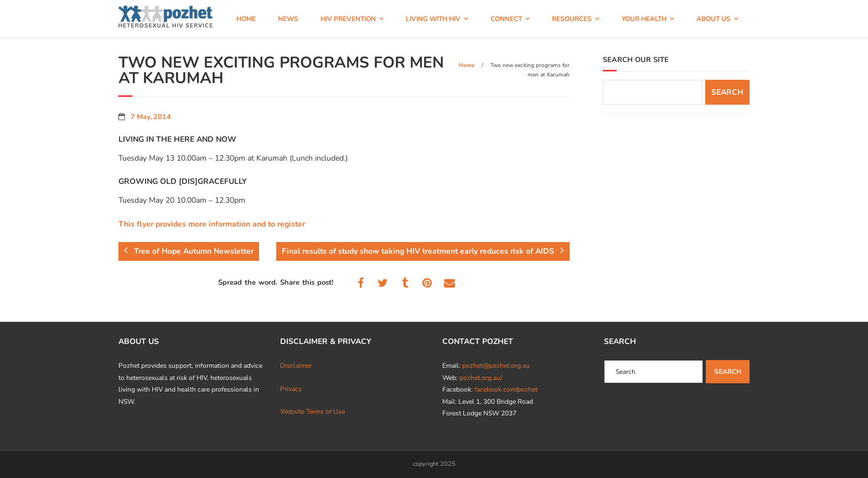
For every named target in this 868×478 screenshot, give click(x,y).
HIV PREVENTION (348, 19)
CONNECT (506, 19)
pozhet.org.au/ (481, 378)
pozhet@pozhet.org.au (496, 366)
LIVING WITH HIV (433, 19)
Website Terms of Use (312, 412)
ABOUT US (714, 19)
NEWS (288, 19)
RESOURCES (572, 19)
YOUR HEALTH (644, 19)
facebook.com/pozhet (506, 389)
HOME (246, 19)
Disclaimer (296, 366)
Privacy (291, 389)
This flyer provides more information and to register (212, 224)
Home (467, 65)
